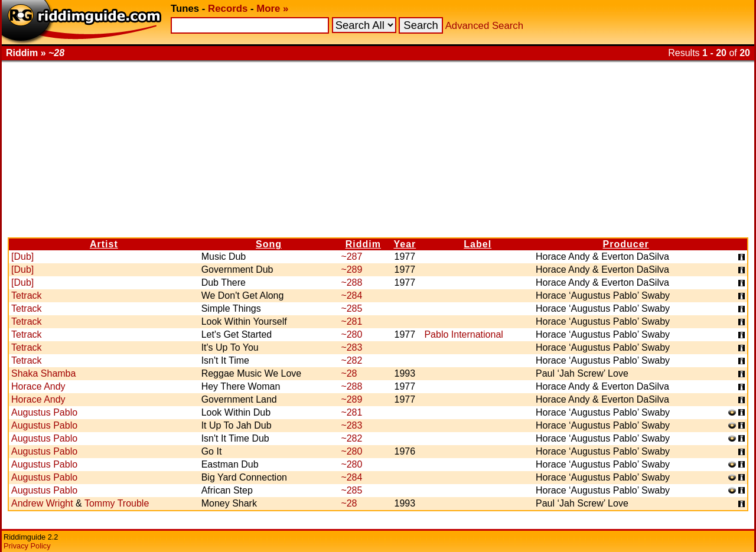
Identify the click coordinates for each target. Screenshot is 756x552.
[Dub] (22, 257)
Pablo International (463, 334)
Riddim (363, 244)
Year (405, 244)
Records (228, 9)
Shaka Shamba (43, 373)
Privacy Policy (27, 546)
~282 (351, 360)
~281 (351, 321)
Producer (626, 244)
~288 (351, 282)
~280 (351, 334)
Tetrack (27, 295)
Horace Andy (38, 386)
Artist (104, 244)
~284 (351, 295)
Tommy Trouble (117, 503)
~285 (351, 308)
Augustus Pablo (44, 412)
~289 (351, 270)
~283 (351, 347)
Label (478, 244)
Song (269, 244)
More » (272, 9)
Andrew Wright (42, 503)
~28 (349, 373)
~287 (351, 257)
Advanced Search (484, 26)
